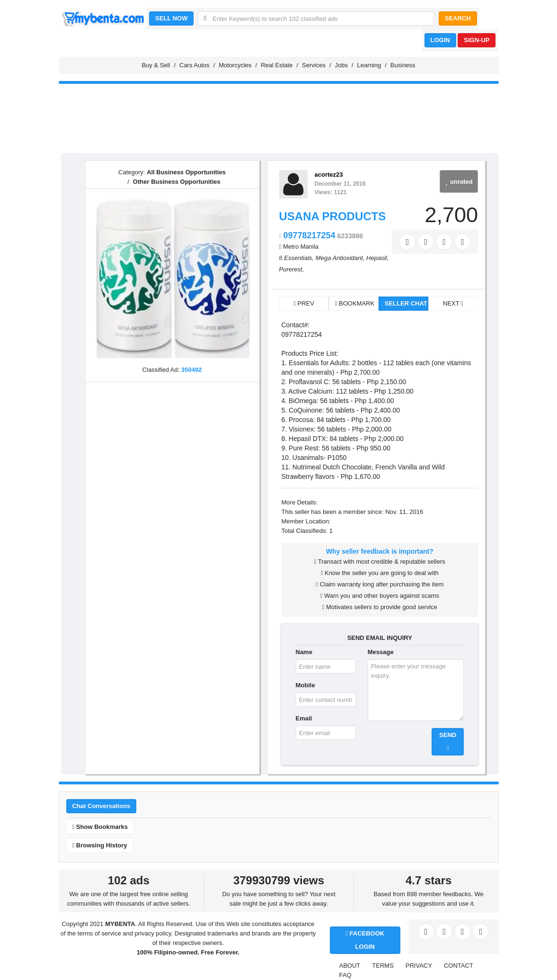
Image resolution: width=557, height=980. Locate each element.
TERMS (383, 966)
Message (381, 652)
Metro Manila (301, 247)
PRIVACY (419, 966)
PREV (304, 303)
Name (304, 652)
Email (304, 718)
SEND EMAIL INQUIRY (380, 638)
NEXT (453, 303)
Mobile (305, 685)
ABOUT (350, 966)
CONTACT (459, 966)
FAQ (345, 975)
